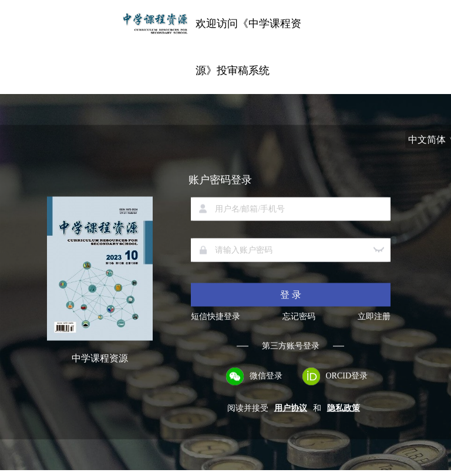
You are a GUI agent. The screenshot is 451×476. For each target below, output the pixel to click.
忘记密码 (299, 317)
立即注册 (374, 317)
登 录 (291, 295)
